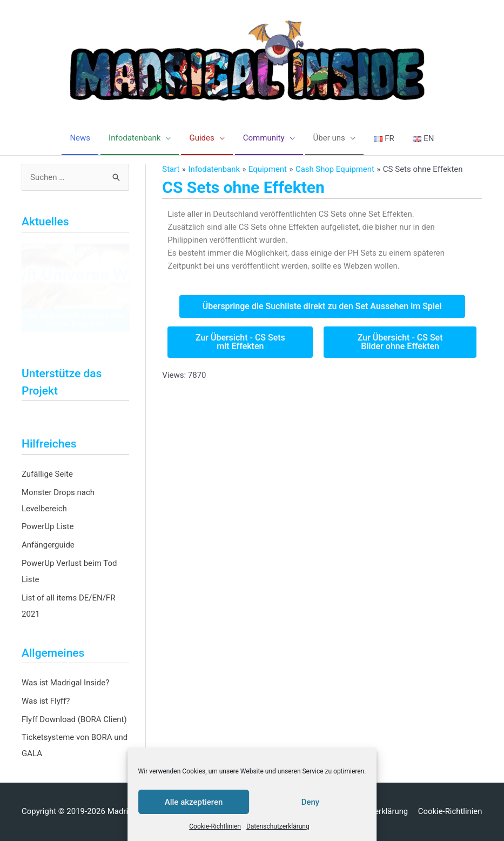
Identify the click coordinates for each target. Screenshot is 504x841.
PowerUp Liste (48, 526)
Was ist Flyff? (46, 701)
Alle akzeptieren (194, 802)
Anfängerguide (48, 545)
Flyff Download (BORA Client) (74, 719)
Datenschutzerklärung (278, 826)
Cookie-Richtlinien (215, 826)
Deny (311, 802)
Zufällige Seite (47, 474)
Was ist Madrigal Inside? (65, 683)
